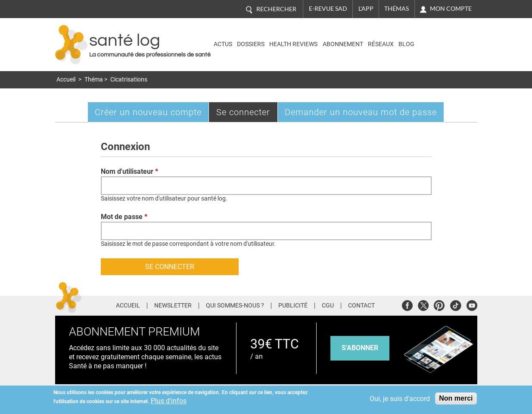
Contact (361, 306)
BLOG (406, 44)
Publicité (293, 306)
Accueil (66, 80)
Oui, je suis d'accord (400, 399)
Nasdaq (440, 38)
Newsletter (173, 306)
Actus (223, 44)
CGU (328, 306)
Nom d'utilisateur (129, 171)
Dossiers (251, 44)
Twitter (423, 304)
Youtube (472, 304)
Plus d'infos (169, 401)
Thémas (397, 9)
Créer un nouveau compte (148, 112)
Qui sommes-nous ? (235, 306)
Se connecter (247, 114)
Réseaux (381, 44)
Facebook (407, 304)
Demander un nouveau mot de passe (361, 112)
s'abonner (360, 348)
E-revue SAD (328, 9)
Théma (94, 80)
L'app (366, 9)
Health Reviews (293, 44)
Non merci (456, 398)
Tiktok (456, 304)
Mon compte (451, 9)
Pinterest (439, 304)
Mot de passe (124, 217)
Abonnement (343, 44)
